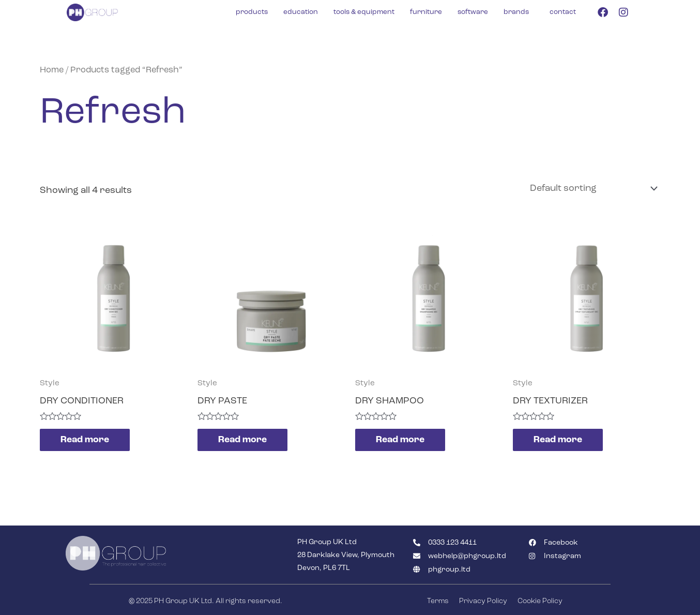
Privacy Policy (483, 601)
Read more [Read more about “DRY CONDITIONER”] (85, 440)
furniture (426, 12)
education (301, 12)
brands (516, 12)
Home (52, 70)
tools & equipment (364, 12)
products (252, 12)
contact (563, 12)
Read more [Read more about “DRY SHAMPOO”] (400, 440)
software (473, 12)
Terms (438, 601)
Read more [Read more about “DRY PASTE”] (242, 440)
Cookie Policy (540, 601)
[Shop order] (591, 189)
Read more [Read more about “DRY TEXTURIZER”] (558, 440)
